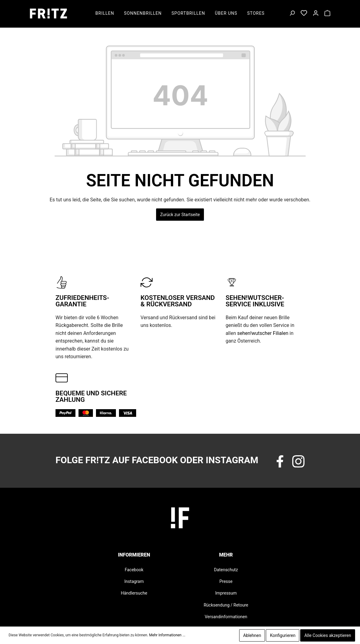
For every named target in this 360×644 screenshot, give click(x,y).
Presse (226, 581)
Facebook (134, 570)
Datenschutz (226, 570)
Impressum (226, 593)
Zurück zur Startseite (180, 215)
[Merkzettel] (304, 14)
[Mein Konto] (316, 14)
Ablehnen (252, 635)
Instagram (134, 581)
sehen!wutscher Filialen (263, 333)
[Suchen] (292, 14)
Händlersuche (134, 593)
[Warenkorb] (327, 14)
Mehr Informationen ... (167, 635)
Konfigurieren (283, 635)
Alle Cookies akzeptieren (328, 635)
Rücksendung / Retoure (226, 605)
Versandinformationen (226, 617)
